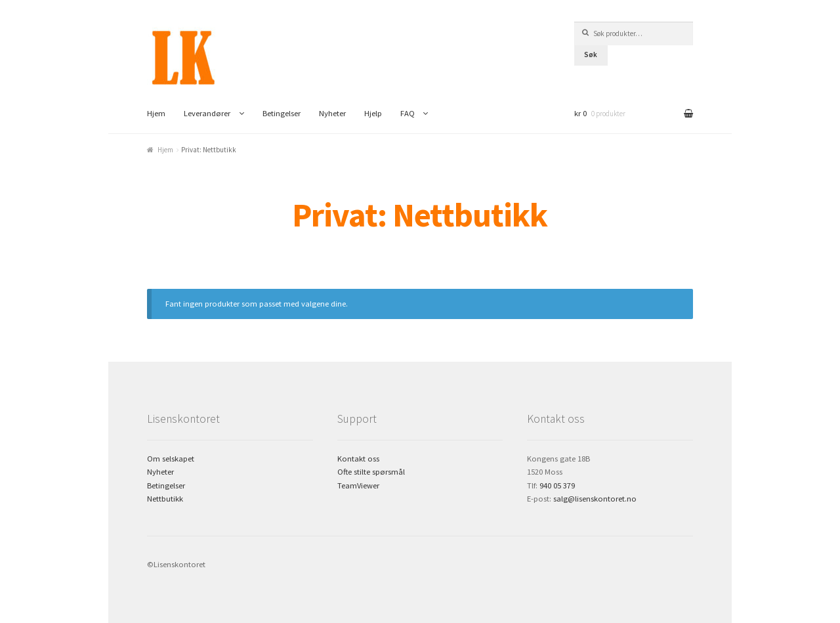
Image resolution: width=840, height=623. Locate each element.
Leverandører (207, 113)
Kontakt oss (358, 459)
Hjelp (373, 113)
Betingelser (282, 113)
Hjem (156, 113)
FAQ (408, 113)
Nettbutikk (165, 499)
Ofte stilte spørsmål (371, 472)
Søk (591, 54)
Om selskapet (171, 459)
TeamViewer (358, 485)
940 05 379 (557, 485)
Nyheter (332, 113)
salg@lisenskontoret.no (595, 499)
